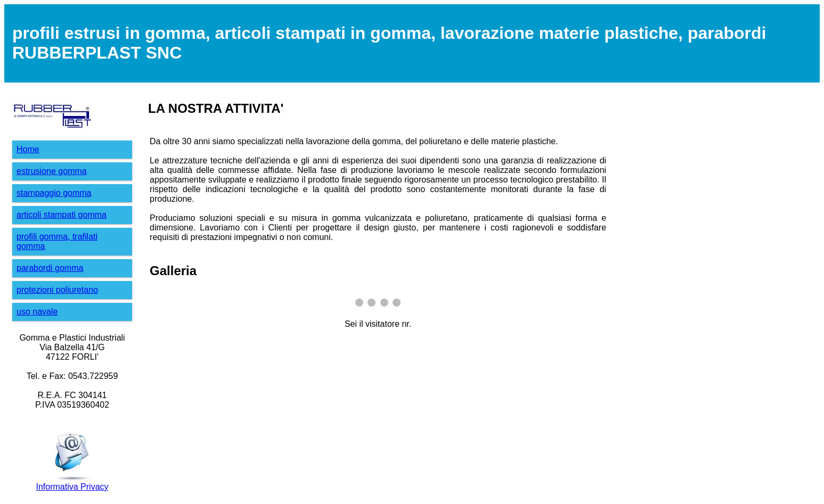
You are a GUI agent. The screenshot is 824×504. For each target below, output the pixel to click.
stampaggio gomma (54, 193)
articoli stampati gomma (62, 215)
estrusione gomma (52, 171)
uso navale (37, 312)
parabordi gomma (50, 268)
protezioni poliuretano (57, 290)
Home (28, 149)
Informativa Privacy (72, 487)
